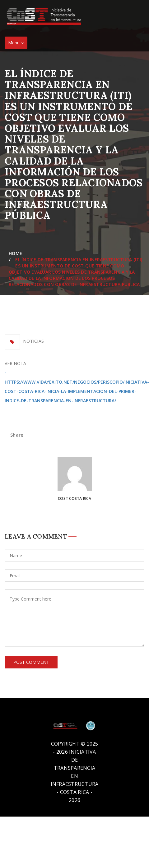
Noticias (33, 341)
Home (17, 253)
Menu (18, 44)
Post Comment (31, 662)
